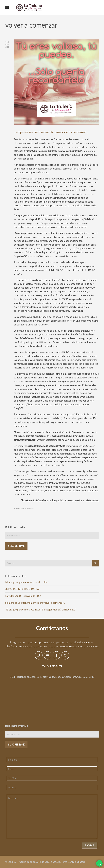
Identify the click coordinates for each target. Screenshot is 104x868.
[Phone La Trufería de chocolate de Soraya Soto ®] (39, 655)
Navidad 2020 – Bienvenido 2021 (23, 596)
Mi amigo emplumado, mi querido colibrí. (27, 582)
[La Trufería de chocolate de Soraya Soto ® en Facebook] (56, 655)
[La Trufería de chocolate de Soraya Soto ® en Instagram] (65, 655)
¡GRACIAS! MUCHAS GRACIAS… (24, 589)
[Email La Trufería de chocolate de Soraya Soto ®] (48, 655)
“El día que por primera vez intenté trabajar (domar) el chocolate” (41, 609)
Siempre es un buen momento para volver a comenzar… (51, 132)
